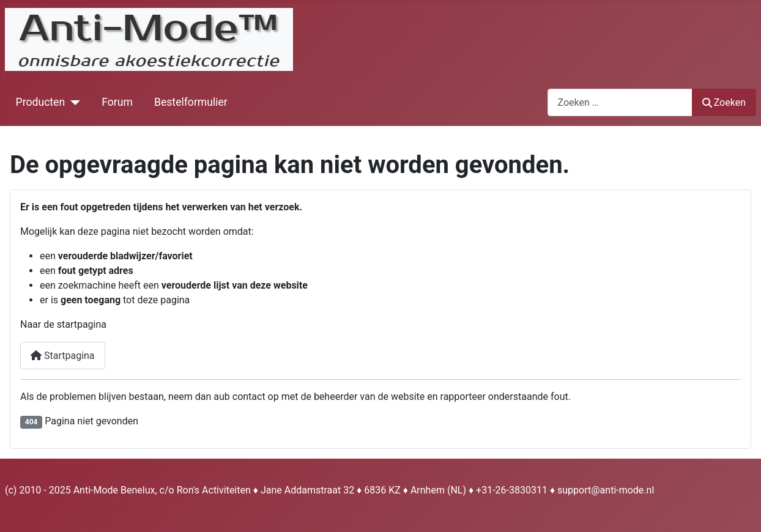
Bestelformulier (191, 102)
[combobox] (620, 102)
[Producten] (72, 102)
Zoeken (724, 102)
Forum (117, 102)
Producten (41, 102)
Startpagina (63, 356)
